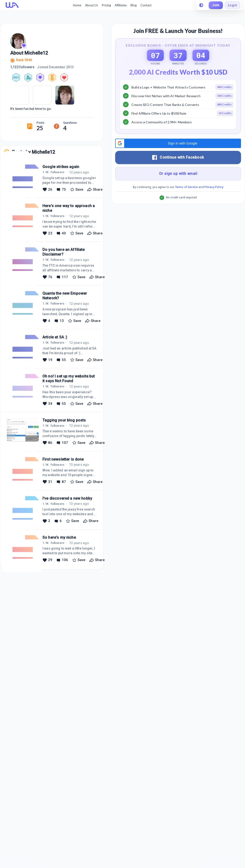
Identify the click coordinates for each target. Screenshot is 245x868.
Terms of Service (186, 199)
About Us (92, 5)
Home (77, 5)
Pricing (106, 5)
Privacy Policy (214, 199)
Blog (134, 5)
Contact (146, 5)
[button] (178, 155)
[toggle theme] (201, 5)
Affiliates (121, 5)
